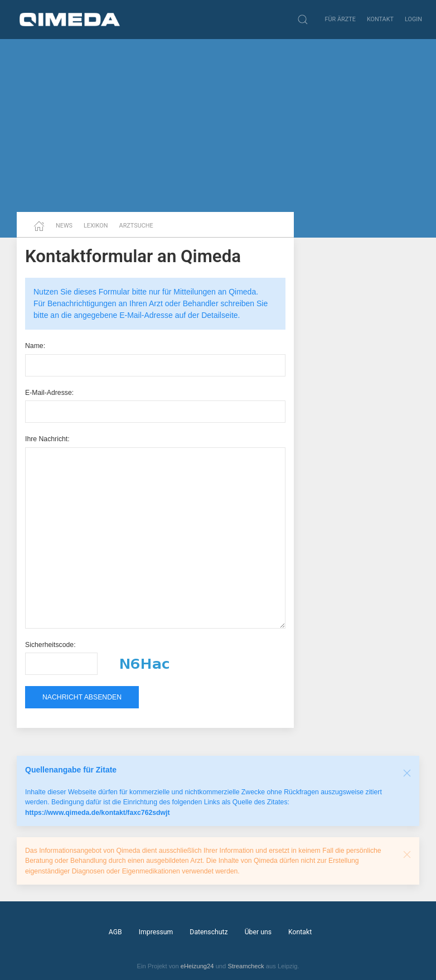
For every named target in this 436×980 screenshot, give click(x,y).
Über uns (258, 932)
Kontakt (380, 19)
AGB (115, 932)
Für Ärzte (340, 19)
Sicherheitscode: (50, 645)
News (64, 226)
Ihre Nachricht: (47, 439)
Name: (35, 346)
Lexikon (96, 226)
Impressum (156, 932)
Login (413, 19)
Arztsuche (136, 226)
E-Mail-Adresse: (49, 393)
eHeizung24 (197, 966)
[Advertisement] (218, 125)
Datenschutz (209, 932)
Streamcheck (246, 966)
